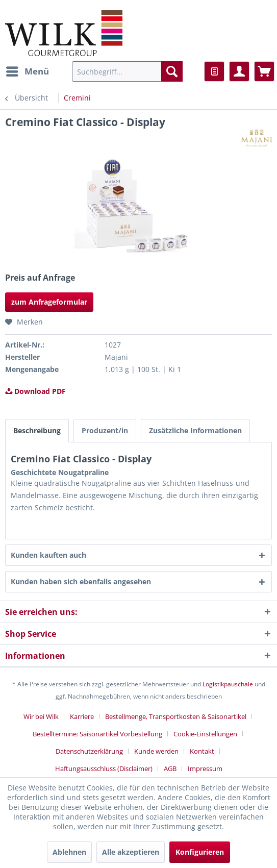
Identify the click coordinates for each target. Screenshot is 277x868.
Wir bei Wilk (41, 716)
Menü (28, 70)
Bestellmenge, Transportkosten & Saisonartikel (176, 716)
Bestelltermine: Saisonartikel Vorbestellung (97, 734)
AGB (170, 768)
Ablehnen (69, 852)
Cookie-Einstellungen (205, 734)
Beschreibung (37, 430)
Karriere (82, 716)
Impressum (205, 768)
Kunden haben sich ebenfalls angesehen (81, 581)
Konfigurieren (200, 852)
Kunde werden (156, 751)
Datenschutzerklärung (89, 751)
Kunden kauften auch (48, 555)
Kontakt (202, 751)
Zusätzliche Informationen (195, 430)
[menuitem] (27, 71)
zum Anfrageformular (49, 302)
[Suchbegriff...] (127, 71)
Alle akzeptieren (131, 852)
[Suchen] (172, 71)
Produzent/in (105, 430)
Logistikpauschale (228, 684)
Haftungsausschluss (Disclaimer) (104, 768)
